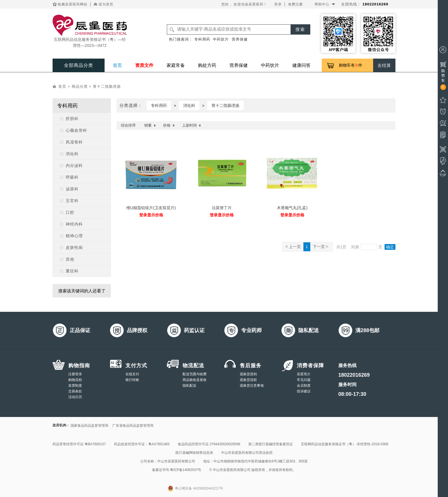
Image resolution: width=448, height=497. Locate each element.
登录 (278, 4)
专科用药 (202, 39)
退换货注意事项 (252, 386)
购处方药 (207, 65)
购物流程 (75, 380)
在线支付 (132, 374)
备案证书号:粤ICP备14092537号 (177, 470)
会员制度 (304, 386)
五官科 (72, 201)
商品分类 (80, 86)
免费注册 (295, 4)
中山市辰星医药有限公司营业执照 (247, 453)
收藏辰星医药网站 (73, 4)
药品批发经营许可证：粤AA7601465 (142, 444)
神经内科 (74, 224)
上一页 (293, 247)
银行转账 (132, 380)
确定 (390, 247)
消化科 (72, 154)
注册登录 (75, 374)
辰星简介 (304, 374)
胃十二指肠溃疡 (107, 86)
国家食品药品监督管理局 (89, 426)
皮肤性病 (74, 247)
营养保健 (240, 39)
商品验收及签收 (195, 380)
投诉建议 (304, 391)
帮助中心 (322, 4)
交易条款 (75, 391)
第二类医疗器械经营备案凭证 (271, 444)
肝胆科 (72, 119)
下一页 (321, 247)
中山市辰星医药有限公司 (176, 461)
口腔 (70, 212)
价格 (169, 125)
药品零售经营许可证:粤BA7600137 (79, 444)
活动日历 (75, 397)
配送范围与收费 (195, 374)
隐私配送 (189, 386)
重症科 (72, 271)
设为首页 (106, 4)
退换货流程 (248, 380)
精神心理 (74, 236)
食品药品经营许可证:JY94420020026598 (209, 444)
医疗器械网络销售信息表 (194, 453)
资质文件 (144, 65)
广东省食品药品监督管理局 (133, 426)
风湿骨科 (74, 142)
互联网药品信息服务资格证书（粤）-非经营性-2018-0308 (344, 444)
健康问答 (301, 65)
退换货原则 (248, 374)
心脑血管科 (76, 130)
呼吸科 (72, 177)
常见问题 (304, 380)
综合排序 (128, 125)
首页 (117, 65)
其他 (70, 259)
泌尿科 (72, 189)
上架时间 (192, 125)
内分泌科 (74, 165)
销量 (150, 125)
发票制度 (75, 386)
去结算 (384, 65)
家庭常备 (176, 65)
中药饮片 (221, 39)
